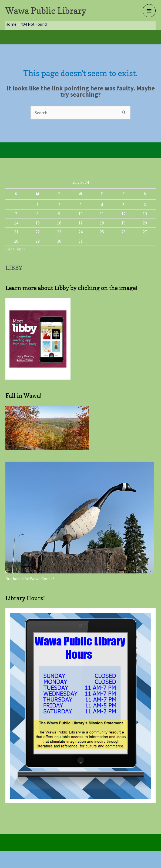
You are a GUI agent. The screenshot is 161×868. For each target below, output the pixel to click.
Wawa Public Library (46, 11)
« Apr (10, 249)
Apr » (21, 249)
